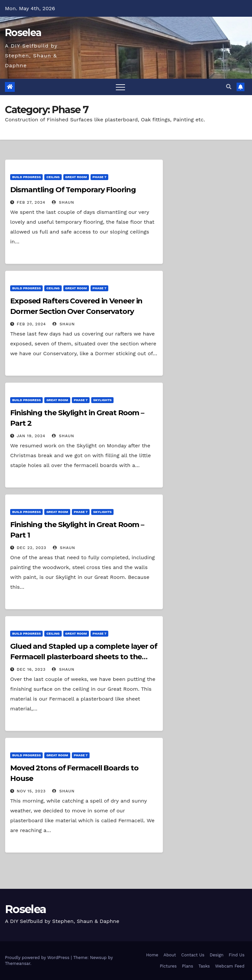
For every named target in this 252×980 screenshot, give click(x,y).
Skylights (102, 400)
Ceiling (53, 177)
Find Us (237, 955)
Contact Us (193, 955)
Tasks (204, 966)
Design (217, 955)
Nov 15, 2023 (31, 791)
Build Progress (26, 177)
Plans (187, 966)
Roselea (23, 33)
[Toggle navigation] (120, 87)
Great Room (76, 177)
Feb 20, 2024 (31, 324)
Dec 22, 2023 (31, 548)
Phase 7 (99, 177)
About (170, 955)
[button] (229, 87)
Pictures (168, 966)
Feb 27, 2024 (31, 202)
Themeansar (18, 963)
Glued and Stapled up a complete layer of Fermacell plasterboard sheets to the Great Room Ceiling (84, 657)
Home (152, 955)
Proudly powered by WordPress (38, 958)
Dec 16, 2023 (31, 669)
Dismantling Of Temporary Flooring (73, 190)
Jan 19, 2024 (31, 436)
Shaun (63, 202)
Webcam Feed (230, 966)
